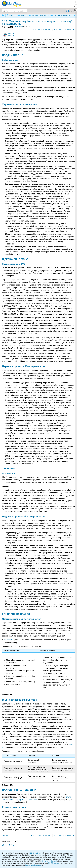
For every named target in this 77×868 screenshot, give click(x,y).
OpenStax (11, 34)
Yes (6, 845)
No (13, 845)
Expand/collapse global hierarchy (5, 16)
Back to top (6, 835)
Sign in (71, 12)
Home (10, 15)
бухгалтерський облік (38, 15)
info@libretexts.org (54, 863)
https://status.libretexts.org (34, 865)
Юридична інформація (50, 861)
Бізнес (21, 15)
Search (4, 11)
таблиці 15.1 (9, 640)
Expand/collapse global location (74, 15)
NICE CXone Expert (35, 853)
